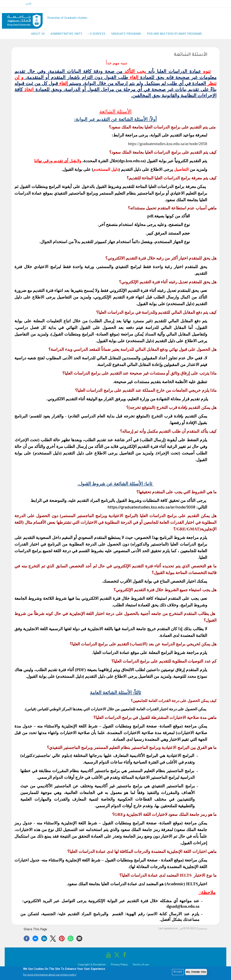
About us (38, 34)
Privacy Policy (119, 965)
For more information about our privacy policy (50, 975)
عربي (29, 4)
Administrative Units (68, 35)
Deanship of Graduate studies (67, 18)
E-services (98, 34)
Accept (178, 972)
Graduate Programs (126, 34)
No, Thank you (196, 972)
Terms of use (141, 965)
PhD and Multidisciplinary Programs (174, 34)
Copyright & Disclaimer (92, 965)
